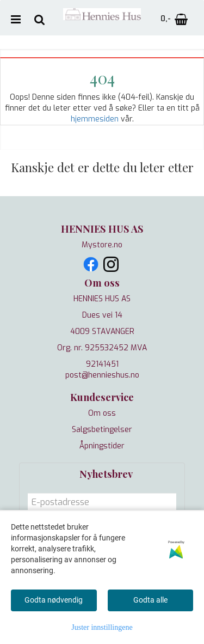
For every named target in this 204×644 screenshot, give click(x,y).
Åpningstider (102, 446)
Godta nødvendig (54, 600)
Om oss (102, 413)
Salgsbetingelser (102, 430)
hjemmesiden (95, 119)
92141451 (102, 364)
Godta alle (150, 600)
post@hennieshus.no (102, 375)
